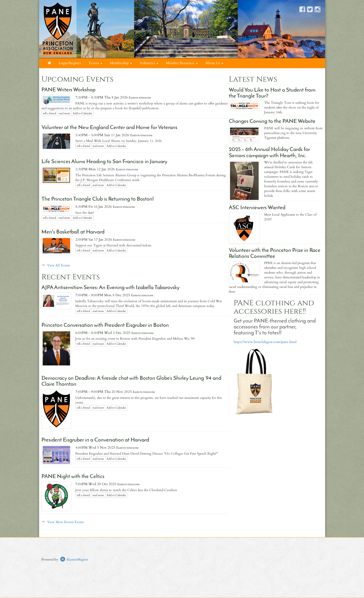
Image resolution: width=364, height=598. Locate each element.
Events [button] (95, 63)
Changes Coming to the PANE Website (272, 122)
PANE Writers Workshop (68, 90)
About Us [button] (214, 63)
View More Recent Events (66, 522)
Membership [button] (121, 63)
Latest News (253, 79)
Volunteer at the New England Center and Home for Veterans (109, 128)
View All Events (59, 265)
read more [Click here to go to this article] (64, 113)
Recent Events (71, 277)
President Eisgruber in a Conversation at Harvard (95, 440)
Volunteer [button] (149, 63)
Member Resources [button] (182, 63)
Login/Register (70, 63)
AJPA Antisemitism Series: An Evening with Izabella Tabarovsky (110, 288)
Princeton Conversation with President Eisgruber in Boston (105, 325)
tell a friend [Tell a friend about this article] (49, 113)
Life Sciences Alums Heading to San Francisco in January (104, 162)
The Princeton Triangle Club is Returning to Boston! (98, 199)
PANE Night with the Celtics (73, 477)
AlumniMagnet (74, 559)
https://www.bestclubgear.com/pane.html (265, 342)
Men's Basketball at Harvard (73, 232)
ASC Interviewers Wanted (257, 208)
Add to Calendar (82, 113)
